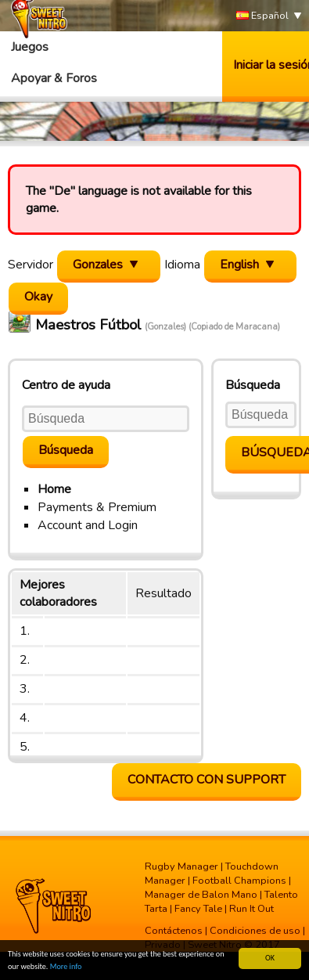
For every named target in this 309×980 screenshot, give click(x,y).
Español (262, 16)
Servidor (31, 265)
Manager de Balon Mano (201, 895)
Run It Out (252, 909)
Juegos (30, 47)
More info (66, 967)
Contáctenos (174, 931)
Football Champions (239, 881)
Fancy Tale (198, 909)
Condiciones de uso (255, 931)
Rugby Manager (181, 867)
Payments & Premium (97, 507)
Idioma (182, 265)
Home (54, 489)
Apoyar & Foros (54, 78)
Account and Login (88, 525)
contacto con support (207, 780)
